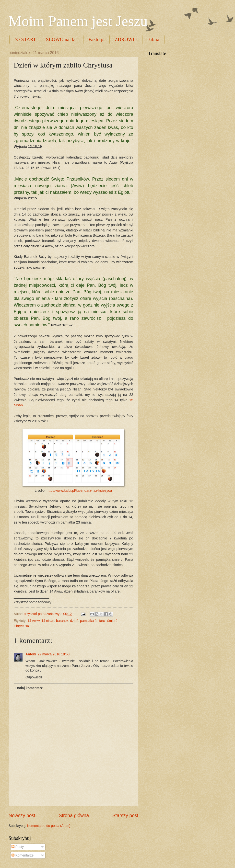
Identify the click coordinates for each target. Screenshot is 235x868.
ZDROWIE (126, 39)
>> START (25, 39)
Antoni (31, 654)
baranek (62, 621)
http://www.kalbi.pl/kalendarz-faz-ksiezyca (79, 491)
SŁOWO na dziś (62, 39)
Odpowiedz (34, 677)
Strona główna (74, 816)
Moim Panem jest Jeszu (78, 21)
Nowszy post (22, 816)
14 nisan (48, 621)
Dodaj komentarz (29, 688)
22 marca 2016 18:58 (54, 654)
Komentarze (23, 855)
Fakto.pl (96, 39)
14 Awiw (34, 621)
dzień (74, 621)
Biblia (153, 39)
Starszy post (125, 816)
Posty (18, 847)
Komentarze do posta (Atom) (49, 826)
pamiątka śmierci (93, 621)
